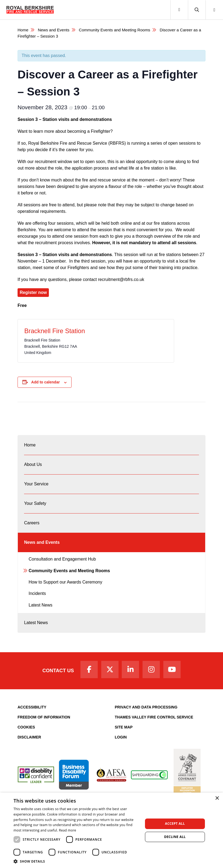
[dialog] (111, 830)
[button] (197, 10)
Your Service (36, 484)
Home (23, 30)
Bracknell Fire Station (55, 331)
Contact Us (58, 671)
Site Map (124, 727)
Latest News (40, 605)
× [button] (217, 798)
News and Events (54, 30)
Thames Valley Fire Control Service (154, 717)
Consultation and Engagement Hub (62, 559)
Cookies (26, 727)
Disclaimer (29, 737)
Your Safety (35, 503)
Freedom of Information (44, 717)
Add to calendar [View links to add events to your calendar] (46, 382)
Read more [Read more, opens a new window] (67, 830)
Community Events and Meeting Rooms (114, 30)
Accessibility (32, 707)
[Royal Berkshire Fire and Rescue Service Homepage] (30, 10)
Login (121, 737)
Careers (32, 523)
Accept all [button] (175, 824)
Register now (33, 292)
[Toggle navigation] (179, 10)
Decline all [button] (175, 837)
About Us (33, 464)
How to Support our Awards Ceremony (65, 582)
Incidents (37, 593)
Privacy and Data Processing (146, 707)
